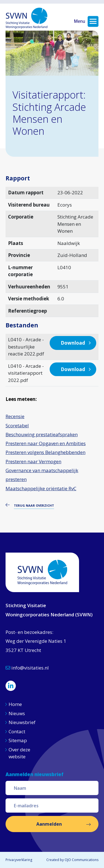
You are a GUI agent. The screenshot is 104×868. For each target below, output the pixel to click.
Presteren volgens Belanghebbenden (45, 452)
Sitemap (18, 740)
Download (73, 343)
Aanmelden (49, 824)
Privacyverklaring (19, 860)
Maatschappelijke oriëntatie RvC (41, 488)
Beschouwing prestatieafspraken (42, 434)
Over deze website (19, 753)
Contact (17, 731)
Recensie (15, 416)
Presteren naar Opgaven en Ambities (46, 443)
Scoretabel (17, 426)
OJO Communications (82, 860)
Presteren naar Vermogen (33, 461)
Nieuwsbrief (22, 722)
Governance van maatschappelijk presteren (42, 475)
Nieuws (17, 713)
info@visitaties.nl (27, 668)
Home (15, 704)
